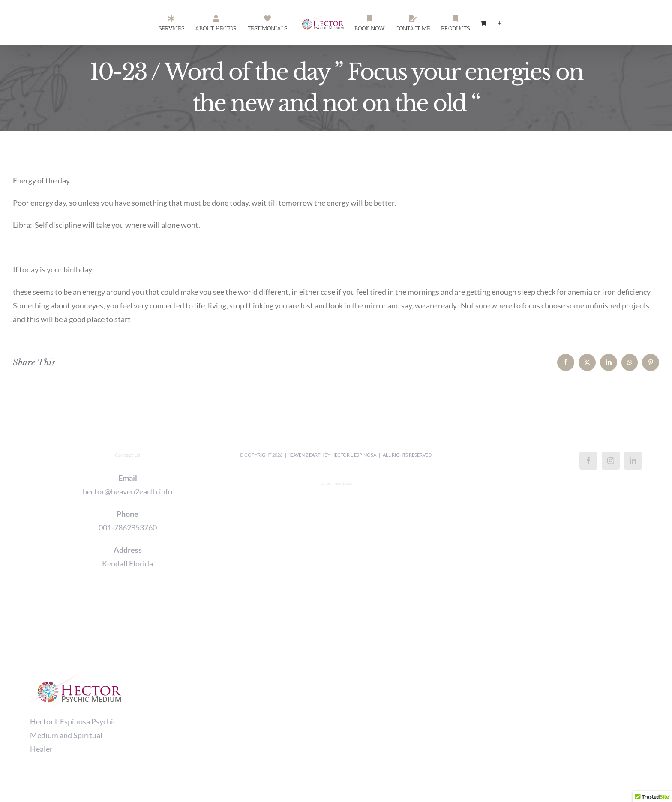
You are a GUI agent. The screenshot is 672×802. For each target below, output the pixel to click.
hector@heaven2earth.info (127, 491)
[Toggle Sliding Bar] (500, 23)
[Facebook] (588, 461)
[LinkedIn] (633, 461)
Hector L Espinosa (354, 455)
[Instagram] (611, 461)
